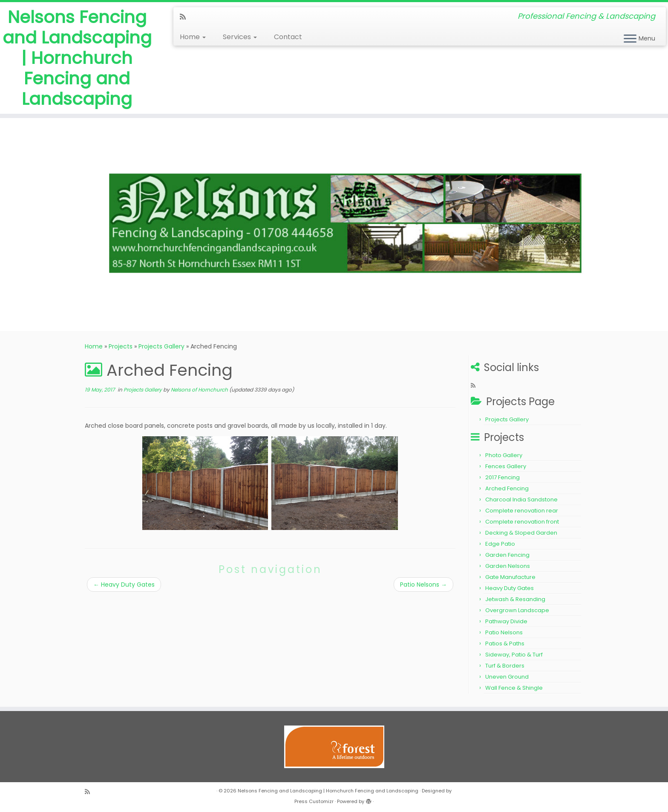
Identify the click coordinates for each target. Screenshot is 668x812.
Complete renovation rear (522, 511)
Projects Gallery (161, 346)
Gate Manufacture (510, 577)
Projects (121, 346)
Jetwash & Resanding (515, 599)
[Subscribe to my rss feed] (186, 17)
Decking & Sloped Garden (521, 533)
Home (193, 37)
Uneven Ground (507, 677)
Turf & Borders (505, 666)
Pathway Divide (506, 621)
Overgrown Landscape (517, 610)
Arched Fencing (507, 488)
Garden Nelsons (508, 566)
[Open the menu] (630, 39)
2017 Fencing (502, 477)
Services (240, 37)
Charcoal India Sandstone (521, 500)
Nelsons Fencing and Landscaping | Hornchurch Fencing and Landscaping (77, 58)
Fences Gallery (506, 466)
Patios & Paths (505, 644)
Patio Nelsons (423, 585)
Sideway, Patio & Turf (514, 655)
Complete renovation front (522, 522)
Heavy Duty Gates (124, 585)
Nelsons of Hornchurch (199, 390)
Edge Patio (500, 544)
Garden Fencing (507, 555)
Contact (288, 37)
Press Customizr (314, 801)
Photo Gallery (504, 455)
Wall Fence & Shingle (514, 688)
